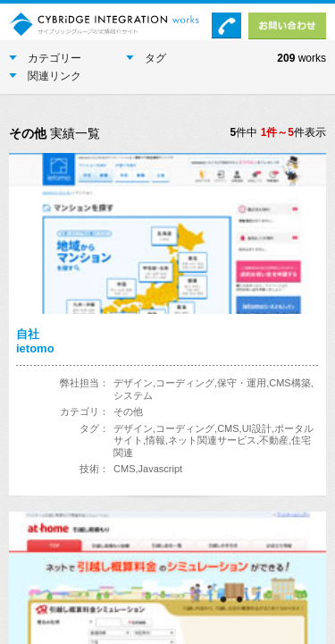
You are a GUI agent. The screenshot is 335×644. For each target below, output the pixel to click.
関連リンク (45, 76)
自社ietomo (35, 341)
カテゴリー (45, 58)
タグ (146, 58)
